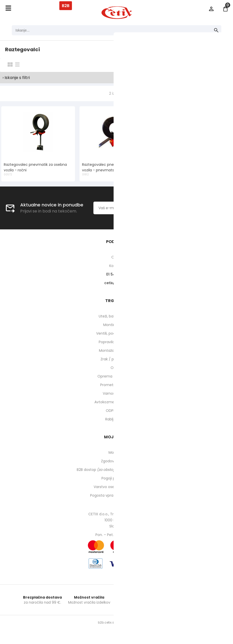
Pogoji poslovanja (117, 478)
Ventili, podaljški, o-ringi (116, 333)
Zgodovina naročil (117, 461)
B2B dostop (116, 470)
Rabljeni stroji (117, 419)
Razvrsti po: (172, 65)
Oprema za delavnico (116, 376)
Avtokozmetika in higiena (116, 402)
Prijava (211, 9)
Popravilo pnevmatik (117, 342)
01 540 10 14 (116, 274)
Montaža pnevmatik (116, 351)
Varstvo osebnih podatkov (117, 487)
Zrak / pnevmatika (117, 359)
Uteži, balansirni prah (117, 316)
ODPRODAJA (116, 411)
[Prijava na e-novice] (184, 208)
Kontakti (116, 266)
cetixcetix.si (116, 283)
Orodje (116, 368)
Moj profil (116, 452)
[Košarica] (225, 9)
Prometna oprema (117, 385)
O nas (116, 257)
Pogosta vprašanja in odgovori (117, 495)
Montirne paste (117, 325)
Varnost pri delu (116, 393)
